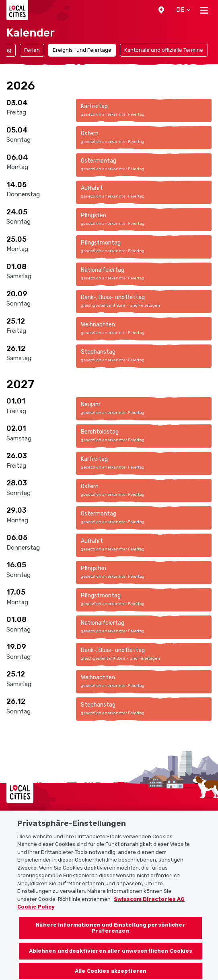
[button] (161, 10)
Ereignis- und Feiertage (82, 50)
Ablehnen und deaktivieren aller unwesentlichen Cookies (111, 957)
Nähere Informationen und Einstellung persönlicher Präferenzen (110, 934)
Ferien (32, 50)
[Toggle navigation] (204, 10)
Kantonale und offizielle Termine (164, 50)
